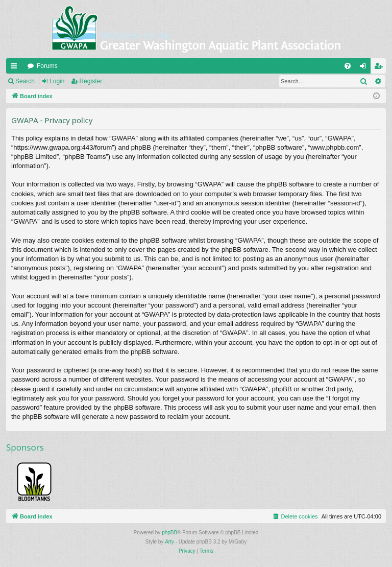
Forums (47, 66)
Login (57, 81)
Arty (169, 542)
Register (91, 81)
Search (25, 81)
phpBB (169, 533)
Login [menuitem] (365, 68)
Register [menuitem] (381, 68)
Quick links (16, 68)
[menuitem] (348, 66)
